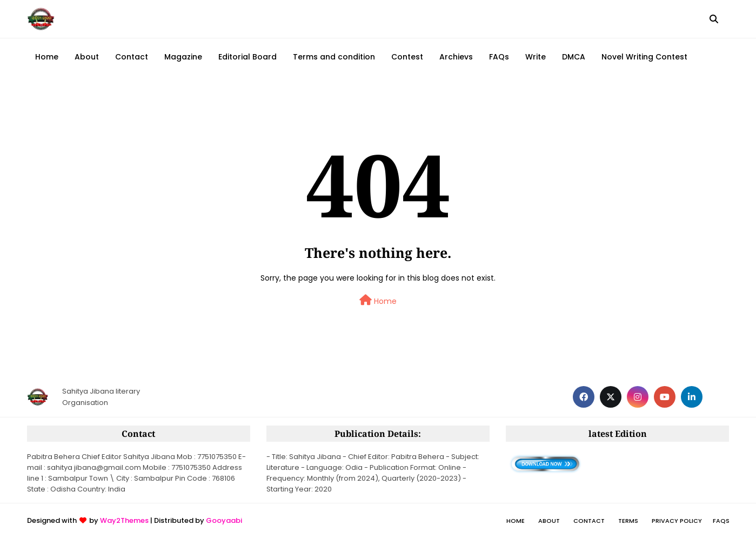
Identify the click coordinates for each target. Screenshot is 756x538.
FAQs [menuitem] (499, 57)
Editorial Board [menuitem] (247, 57)
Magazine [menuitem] (183, 57)
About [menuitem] (87, 57)
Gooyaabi (224, 520)
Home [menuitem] (47, 57)
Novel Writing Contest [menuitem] (644, 57)
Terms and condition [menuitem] (334, 57)
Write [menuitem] (536, 57)
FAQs (721, 521)
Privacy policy (677, 521)
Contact (589, 521)
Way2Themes (124, 520)
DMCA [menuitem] (574, 57)
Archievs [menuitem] (456, 57)
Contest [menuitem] (407, 57)
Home (378, 301)
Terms (628, 521)
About (549, 521)
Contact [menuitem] (132, 57)
